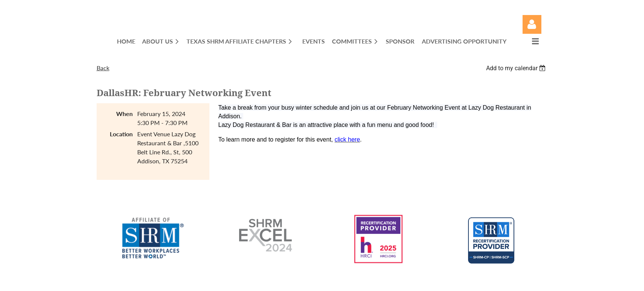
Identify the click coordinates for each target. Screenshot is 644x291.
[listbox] (517, 68)
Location (121, 134)
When (124, 114)
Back (103, 68)
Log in (532, 24)
